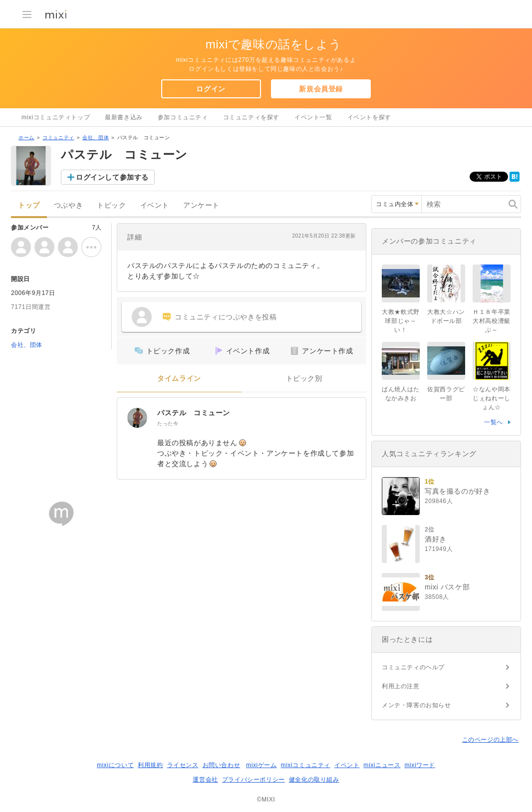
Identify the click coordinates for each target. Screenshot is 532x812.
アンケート (201, 205)
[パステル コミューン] (137, 418)
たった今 (168, 423)
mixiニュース (382, 765)
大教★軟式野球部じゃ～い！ (401, 321)
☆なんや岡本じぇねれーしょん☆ (492, 398)
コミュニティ (58, 137)
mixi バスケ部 (447, 587)
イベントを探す (369, 117)
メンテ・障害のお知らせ (416, 705)
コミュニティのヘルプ (413, 667)
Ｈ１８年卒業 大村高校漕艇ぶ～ (492, 321)
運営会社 (205, 780)
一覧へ (494, 422)
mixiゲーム (262, 765)
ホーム (26, 137)
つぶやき (68, 205)
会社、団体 (96, 137)
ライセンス (183, 765)
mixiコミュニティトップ (56, 117)
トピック (111, 205)
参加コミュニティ (183, 117)
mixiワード (420, 765)
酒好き (436, 539)
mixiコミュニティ (306, 765)
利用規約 (150, 765)
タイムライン (179, 379)
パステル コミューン (194, 413)
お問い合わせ (222, 765)
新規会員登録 (321, 89)
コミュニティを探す (251, 117)
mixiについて (115, 765)
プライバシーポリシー (254, 780)
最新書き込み (124, 117)
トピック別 (304, 379)
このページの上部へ (490, 740)
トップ (29, 205)
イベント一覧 (313, 117)
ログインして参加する (112, 177)
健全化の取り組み (314, 780)
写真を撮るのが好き (457, 491)
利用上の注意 (401, 686)
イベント (155, 205)
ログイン (211, 89)
